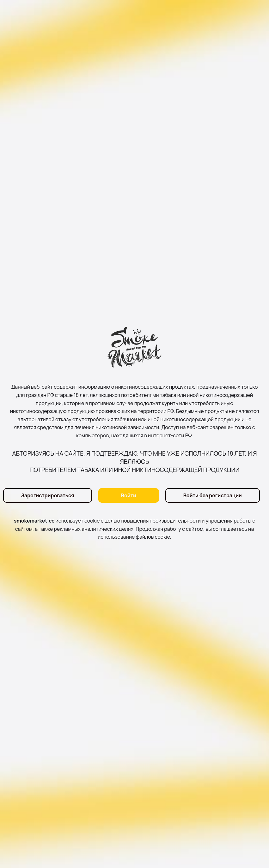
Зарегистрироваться (47, 495)
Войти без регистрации (213, 495)
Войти (129, 495)
